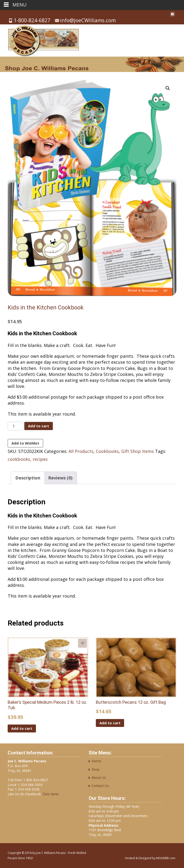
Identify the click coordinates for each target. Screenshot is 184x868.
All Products (81, 451)
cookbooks (19, 459)
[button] (168, 88)
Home (96, 761)
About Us (99, 777)
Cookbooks (107, 451)
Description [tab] (28, 478)
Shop (95, 769)
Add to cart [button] (22, 728)
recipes (40, 459)
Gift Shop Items (138, 451)
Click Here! (50, 794)
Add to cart (39, 426)
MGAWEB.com (166, 858)
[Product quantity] (15, 426)
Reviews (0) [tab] (60, 478)
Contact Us (100, 786)
